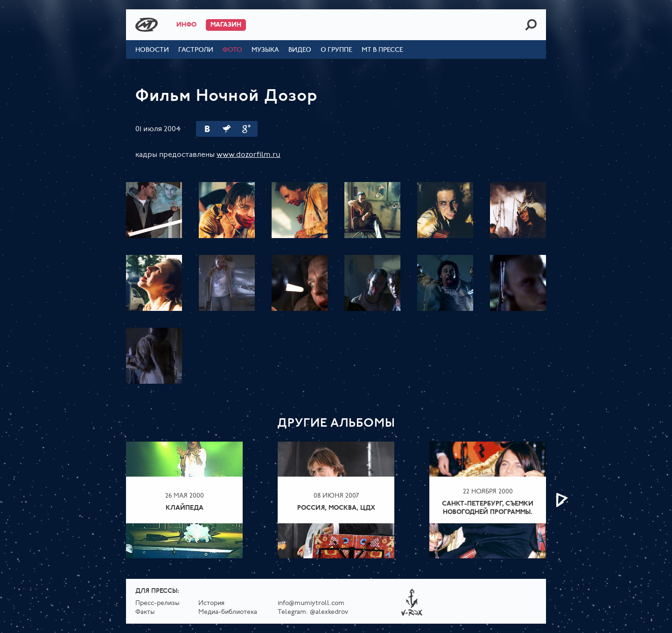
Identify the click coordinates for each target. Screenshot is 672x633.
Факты (145, 612)
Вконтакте (207, 129)
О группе (336, 50)
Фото (232, 50)
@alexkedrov (329, 612)
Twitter (227, 129)
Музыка (265, 50)
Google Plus (246, 129)
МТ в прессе (382, 50)
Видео (300, 50)
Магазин (226, 25)
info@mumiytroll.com (311, 603)
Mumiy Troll (147, 25)
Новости (152, 50)
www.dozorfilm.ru (248, 155)
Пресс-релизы (157, 603)
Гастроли (196, 50)
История (211, 603)
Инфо (186, 25)
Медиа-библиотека (228, 612)
